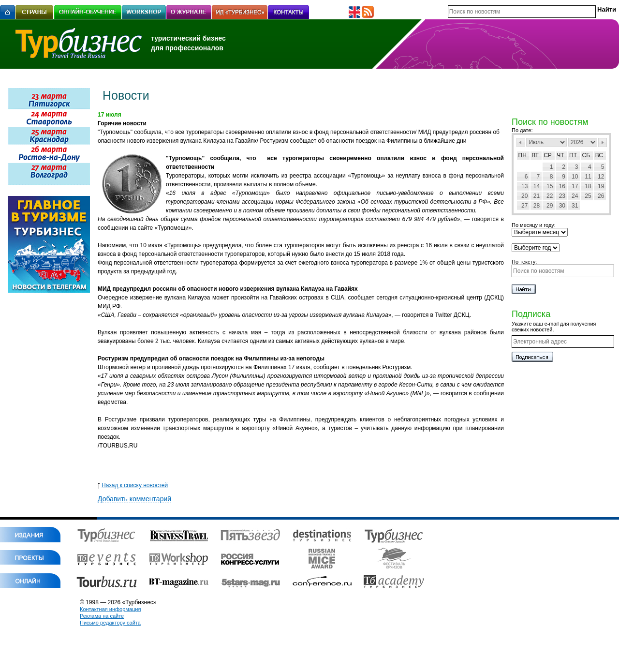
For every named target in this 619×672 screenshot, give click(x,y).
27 (524, 206)
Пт (573, 155)
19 (601, 186)
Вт (535, 155)
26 (601, 196)
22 (550, 196)
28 (537, 206)
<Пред (521, 142)
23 (562, 196)
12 (601, 177)
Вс (599, 155)
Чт (560, 155)
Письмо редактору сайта (110, 623)
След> (603, 142)
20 (524, 196)
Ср (548, 155)
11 (588, 177)
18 (588, 186)
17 (575, 186)
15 (550, 186)
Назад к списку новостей (133, 485)
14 (537, 186)
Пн (523, 155)
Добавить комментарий (134, 499)
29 (550, 206)
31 (575, 206)
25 (588, 196)
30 (562, 206)
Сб (586, 155)
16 (562, 186)
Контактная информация (110, 609)
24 (575, 196)
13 (524, 186)
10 (575, 177)
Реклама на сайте (102, 616)
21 (537, 196)
